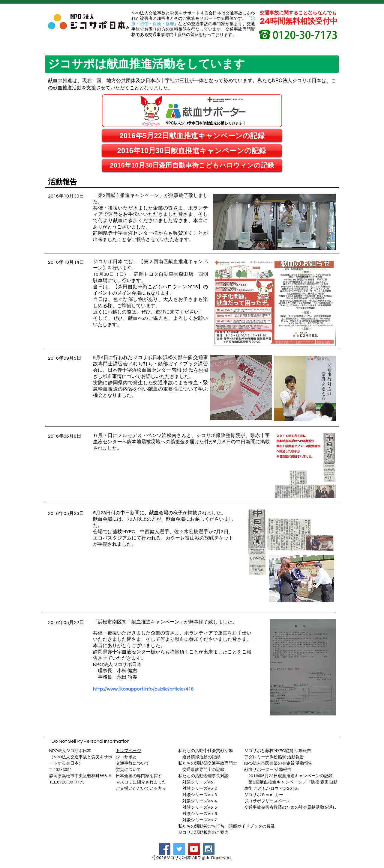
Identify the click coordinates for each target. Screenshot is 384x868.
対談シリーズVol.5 (198, 807)
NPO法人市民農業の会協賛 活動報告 (278, 763)
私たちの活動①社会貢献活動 (205, 751)
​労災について (128, 770)
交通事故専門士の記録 (201, 770)
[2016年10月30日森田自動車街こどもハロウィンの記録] (192, 166)
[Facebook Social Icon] (165, 849)
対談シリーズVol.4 (200, 801)
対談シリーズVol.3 (200, 795)
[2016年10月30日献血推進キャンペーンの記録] (192, 151)
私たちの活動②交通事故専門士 (208, 763)
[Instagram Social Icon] (209, 849)
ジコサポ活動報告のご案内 (203, 833)
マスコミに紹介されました (141, 782)
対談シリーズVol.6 (198, 814)
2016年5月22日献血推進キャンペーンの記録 (290, 776)
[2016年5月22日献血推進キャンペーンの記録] (192, 136)
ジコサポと (126, 757)
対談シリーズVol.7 (198, 820)
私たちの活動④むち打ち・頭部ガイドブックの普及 (226, 826)
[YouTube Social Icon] (194, 849)
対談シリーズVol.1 (200, 782)
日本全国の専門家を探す (139, 776)
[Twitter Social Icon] (179, 849)
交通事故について (133, 763)
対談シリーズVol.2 (200, 789)
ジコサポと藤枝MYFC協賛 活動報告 (278, 751)
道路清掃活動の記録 (199, 757)
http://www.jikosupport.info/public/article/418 (143, 689)
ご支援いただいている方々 (141, 789)
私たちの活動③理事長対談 (203, 776)
